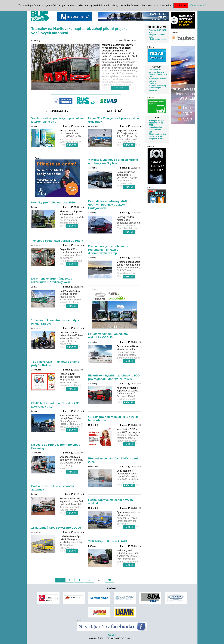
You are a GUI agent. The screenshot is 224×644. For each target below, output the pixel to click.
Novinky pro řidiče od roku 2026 (53, 202)
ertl (67, 494)
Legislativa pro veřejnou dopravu (156, 71)
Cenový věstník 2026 (158, 74)
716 (110, 580)
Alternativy (36, 40)
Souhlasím (181, 5)
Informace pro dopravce (155, 89)
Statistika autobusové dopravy (158, 84)
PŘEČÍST (72, 145)
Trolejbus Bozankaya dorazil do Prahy (57, 241)
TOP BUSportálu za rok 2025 (108, 541)
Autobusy (92, 213)
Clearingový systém (157, 134)
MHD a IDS (93, 126)
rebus (119, 40)
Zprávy (34, 126)
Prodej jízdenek (156, 136)
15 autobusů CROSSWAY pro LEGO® (57, 528)
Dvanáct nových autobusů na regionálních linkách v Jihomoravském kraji (108, 250)
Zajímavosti (36, 245)
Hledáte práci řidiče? (158, 39)
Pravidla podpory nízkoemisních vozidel (156, 130)
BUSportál (93, 546)
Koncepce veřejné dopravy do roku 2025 (157, 123)
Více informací (198, 5)
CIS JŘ (152, 76)
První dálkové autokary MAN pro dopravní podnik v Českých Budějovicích (110, 205)
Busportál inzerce (157, 139)
